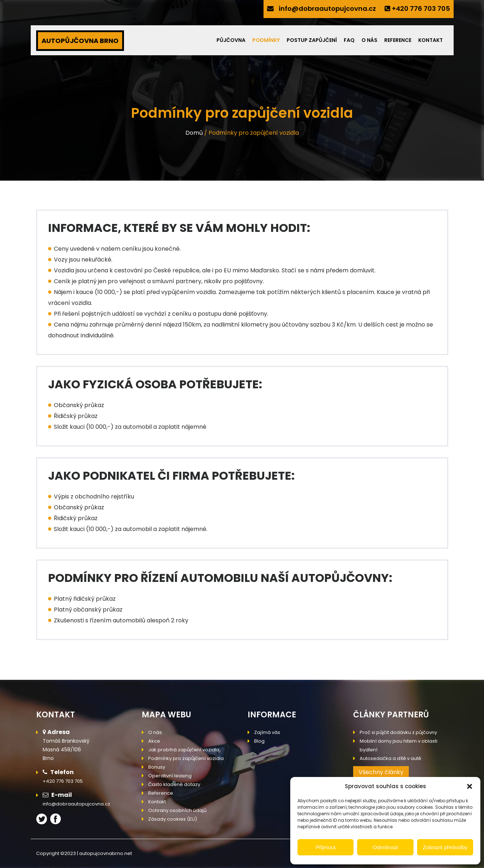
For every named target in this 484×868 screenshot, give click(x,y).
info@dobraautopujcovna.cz (327, 8)
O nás (369, 40)
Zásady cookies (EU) (173, 819)
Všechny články (381, 772)
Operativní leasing (170, 776)
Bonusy (157, 767)
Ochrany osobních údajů (177, 810)
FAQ (349, 40)
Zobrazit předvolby (445, 847)
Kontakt (431, 40)
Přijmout (325, 847)
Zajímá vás (267, 732)
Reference (398, 40)
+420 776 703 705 (421, 8)
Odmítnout (385, 847)
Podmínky (266, 40)
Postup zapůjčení (312, 40)
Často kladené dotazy (174, 784)
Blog (259, 741)
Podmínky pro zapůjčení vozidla (186, 758)
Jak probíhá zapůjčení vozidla (184, 750)
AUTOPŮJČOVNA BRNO (80, 41)
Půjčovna (231, 40)
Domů (194, 133)
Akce (154, 741)
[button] (470, 786)
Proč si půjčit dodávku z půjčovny (398, 732)
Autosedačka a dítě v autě (390, 758)
